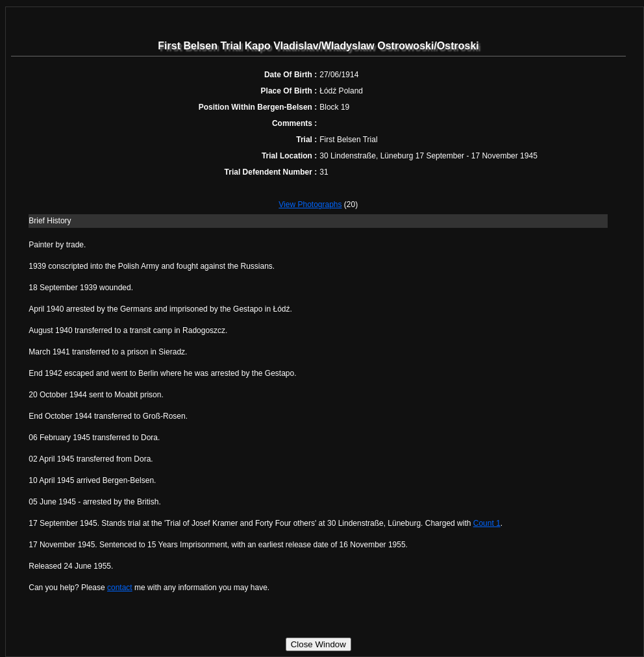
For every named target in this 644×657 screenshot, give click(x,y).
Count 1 (487, 523)
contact (120, 588)
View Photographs (310, 205)
